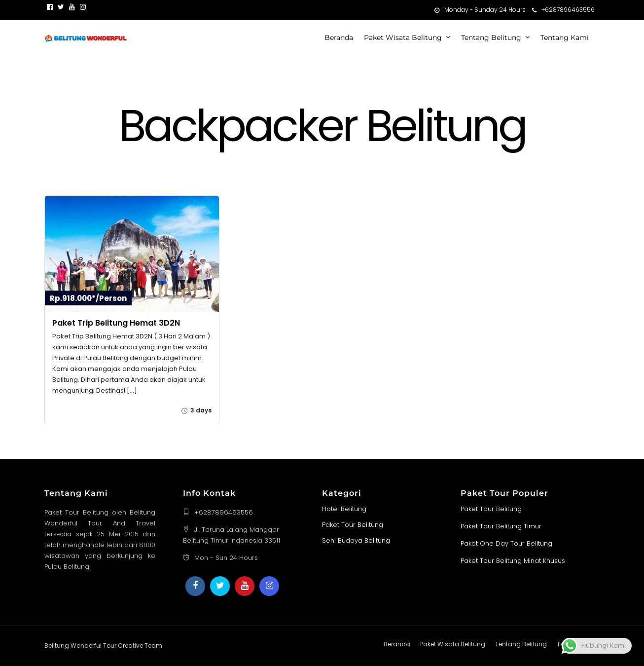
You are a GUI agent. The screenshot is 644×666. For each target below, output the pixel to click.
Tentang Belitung (491, 37)
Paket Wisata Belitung (403, 37)
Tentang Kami (565, 37)
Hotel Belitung (344, 508)
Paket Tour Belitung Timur (501, 526)
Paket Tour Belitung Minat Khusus (513, 560)
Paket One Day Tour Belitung (506, 543)
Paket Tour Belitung (353, 524)
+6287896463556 (563, 10)
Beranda (339, 37)
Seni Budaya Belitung (356, 540)
